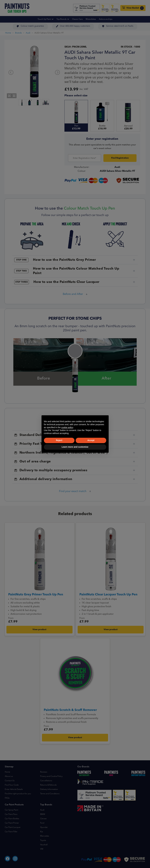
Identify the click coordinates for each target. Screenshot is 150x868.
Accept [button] (91, 440)
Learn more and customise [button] (75, 447)
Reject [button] (59, 440)
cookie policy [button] (67, 427)
